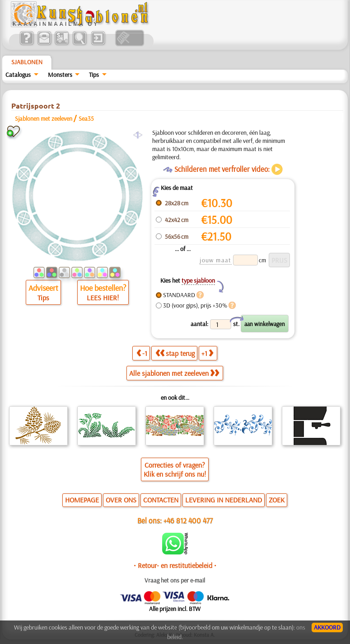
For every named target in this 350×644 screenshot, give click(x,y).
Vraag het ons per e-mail (175, 580)
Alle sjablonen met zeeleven (174, 373)
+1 (207, 353)
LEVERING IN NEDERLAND (224, 500)
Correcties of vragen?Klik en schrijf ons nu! (175, 469)
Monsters (60, 75)
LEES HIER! (103, 298)
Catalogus (18, 75)
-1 (142, 353)
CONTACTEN (161, 500)
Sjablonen (27, 62)
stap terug (175, 353)
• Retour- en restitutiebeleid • (175, 565)
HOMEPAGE (82, 500)
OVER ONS (121, 500)
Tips (94, 75)
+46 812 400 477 (188, 520)
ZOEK (277, 500)
